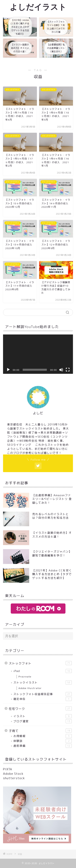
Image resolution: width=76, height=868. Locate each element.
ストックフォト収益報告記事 (43, 694)
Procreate (25, 677)
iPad (43, 671)
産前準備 (43, 746)
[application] (38, 354)
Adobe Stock (13, 774)
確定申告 (43, 699)
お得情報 (43, 736)
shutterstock (14, 778)
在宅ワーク (40, 709)
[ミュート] (61, 370)
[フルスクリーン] (68, 370)
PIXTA (8, 769)
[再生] (8, 370)
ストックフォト (40, 663)
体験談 (43, 741)
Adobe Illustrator (30, 688)
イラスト (43, 716)
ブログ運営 (43, 721)
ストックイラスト (43, 683)
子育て (40, 731)
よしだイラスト (38, 7)
